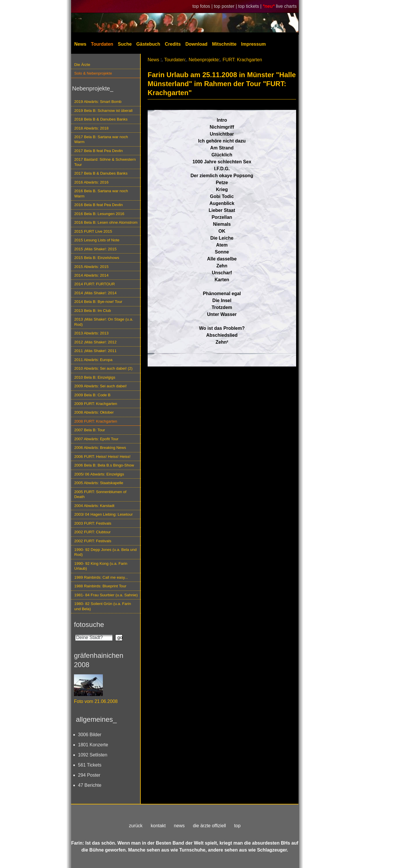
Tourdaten (102, 44)
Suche (125, 44)
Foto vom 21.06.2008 (96, 701)
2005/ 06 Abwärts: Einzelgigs (99, 474)
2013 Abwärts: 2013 (91, 333)
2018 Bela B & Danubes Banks (101, 119)
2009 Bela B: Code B (92, 395)
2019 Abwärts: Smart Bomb (98, 102)
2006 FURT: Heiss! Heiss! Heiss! (102, 457)
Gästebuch (148, 44)
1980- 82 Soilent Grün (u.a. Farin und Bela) (103, 606)
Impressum (253, 44)
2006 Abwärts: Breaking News (100, 448)
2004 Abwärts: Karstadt (94, 506)
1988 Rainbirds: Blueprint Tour (100, 586)
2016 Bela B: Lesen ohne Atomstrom (106, 222)
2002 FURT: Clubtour (92, 532)
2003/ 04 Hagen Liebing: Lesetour (103, 514)
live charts (286, 6)
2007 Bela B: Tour (90, 430)
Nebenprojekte (204, 60)
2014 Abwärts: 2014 (91, 275)
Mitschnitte (224, 44)
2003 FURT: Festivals (93, 523)
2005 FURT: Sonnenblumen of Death (100, 494)
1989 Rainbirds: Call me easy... (101, 577)
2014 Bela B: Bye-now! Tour (98, 302)
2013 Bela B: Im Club (93, 311)
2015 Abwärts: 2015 (91, 267)
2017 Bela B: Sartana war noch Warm (101, 139)
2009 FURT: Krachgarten (96, 404)
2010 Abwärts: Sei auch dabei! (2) (103, 368)
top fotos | (203, 6)
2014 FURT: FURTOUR (94, 284)
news (179, 826)
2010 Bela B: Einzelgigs (95, 377)
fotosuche (89, 624)
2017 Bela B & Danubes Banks (101, 173)
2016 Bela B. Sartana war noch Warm (101, 193)
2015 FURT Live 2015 (93, 231)
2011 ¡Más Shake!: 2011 (95, 351)
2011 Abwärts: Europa (93, 360)
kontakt (158, 826)
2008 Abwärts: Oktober (94, 412)
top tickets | (251, 6)
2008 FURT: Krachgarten (96, 421)
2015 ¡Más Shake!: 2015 (95, 249)
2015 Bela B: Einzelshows (97, 258)
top (237, 826)
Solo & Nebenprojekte (93, 73)
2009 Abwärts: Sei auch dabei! (101, 386)
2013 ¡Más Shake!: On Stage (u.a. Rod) (104, 322)
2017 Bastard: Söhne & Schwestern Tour (105, 162)
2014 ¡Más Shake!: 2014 (95, 293)
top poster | (226, 6)
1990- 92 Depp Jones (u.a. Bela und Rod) (105, 552)
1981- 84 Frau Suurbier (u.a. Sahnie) (106, 595)
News (80, 44)
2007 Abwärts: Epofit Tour (96, 439)
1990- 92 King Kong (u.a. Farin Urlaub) (101, 566)
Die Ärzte (82, 65)
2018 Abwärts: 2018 (91, 128)
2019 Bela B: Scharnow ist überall (103, 111)
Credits (173, 44)
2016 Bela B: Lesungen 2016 (99, 214)
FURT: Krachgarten (242, 60)
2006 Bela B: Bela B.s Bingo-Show (104, 465)
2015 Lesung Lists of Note (97, 240)
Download (196, 44)
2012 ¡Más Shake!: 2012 (95, 342)
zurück (136, 826)
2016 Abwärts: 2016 (91, 182)
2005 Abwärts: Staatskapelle (99, 483)
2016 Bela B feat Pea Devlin (99, 205)
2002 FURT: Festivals (93, 541)
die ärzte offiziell (209, 826)
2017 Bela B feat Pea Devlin (99, 151)
